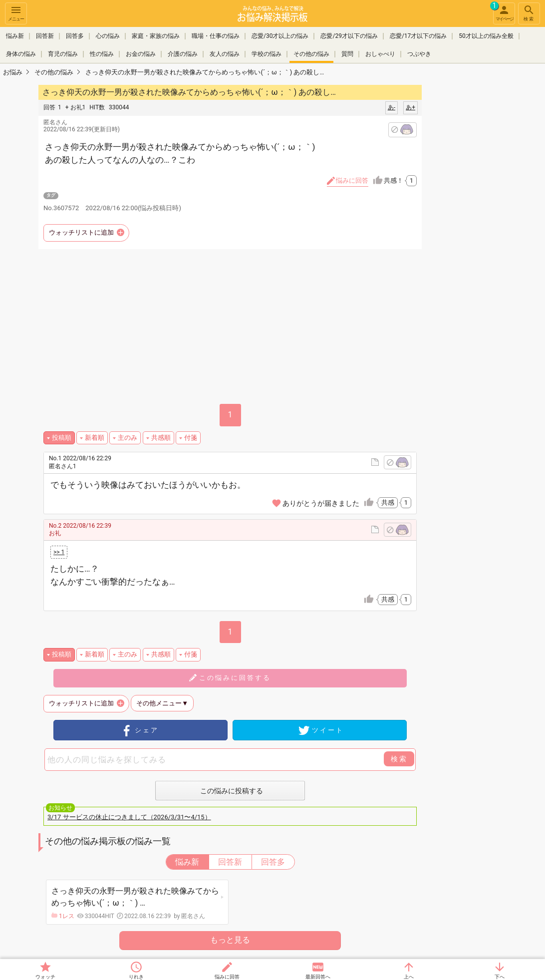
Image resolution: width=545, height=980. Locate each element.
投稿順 (62, 438)
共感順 (161, 438)
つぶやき (419, 54)
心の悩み (108, 36)
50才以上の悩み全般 (486, 36)
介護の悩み (183, 54)
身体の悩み (21, 54)
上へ (409, 977)
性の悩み (102, 54)
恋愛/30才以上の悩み (280, 36)
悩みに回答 (227, 977)
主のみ (128, 438)
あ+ (410, 107)
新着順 (95, 438)
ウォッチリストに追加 (81, 232)
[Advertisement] (492, 233)
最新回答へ (318, 977)
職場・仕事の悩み (216, 36)
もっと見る (230, 940)
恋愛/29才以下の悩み (349, 36)
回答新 (45, 36)
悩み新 (15, 36)
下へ (500, 977)
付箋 (191, 438)
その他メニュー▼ (162, 703)
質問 (347, 54)
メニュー (16, 13)
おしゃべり (380, 54)
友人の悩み (225, 54)
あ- (392, 107)
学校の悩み (267, 54)
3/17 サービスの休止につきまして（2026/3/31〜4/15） (129, 817)
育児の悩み (63, 54)
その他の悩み (311, 54)
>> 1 (59, 552)
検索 (529, 13)
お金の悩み (141, 54)
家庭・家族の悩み (156, 36)
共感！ (400, 181)
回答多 (75, 36)
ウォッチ (45, 977)
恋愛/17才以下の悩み (418, 36)
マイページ (503, 12)
